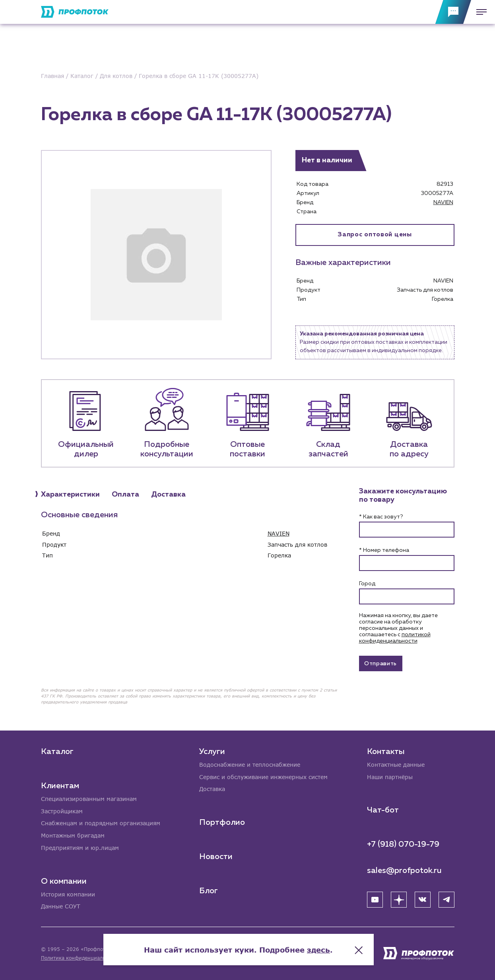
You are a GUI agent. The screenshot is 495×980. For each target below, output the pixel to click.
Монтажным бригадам (73, 835)
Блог (209, 890)
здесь (328, 948)
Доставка (212, 789)
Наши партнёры (390, 776)
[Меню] (479, 12)
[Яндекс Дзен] (399, 899)
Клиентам (60, 785)
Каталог (57, 751)
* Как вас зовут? (381, 517)
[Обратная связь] (453, 12)
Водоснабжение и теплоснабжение (250, 764)
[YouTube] (375, 899)
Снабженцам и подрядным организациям (101, 823)
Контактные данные (396, 764)
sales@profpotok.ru (404, 870)
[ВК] (423, 899)
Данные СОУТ (61, 907)
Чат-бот (383, 810)
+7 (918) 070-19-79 (403, 844)
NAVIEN (443, 203)
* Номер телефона (384, 550)
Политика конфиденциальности (80, 958)
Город (367, 584)
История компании (68, 894)
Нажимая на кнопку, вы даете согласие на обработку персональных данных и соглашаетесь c (398, 628)
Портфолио (222, 822)
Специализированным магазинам (89, 798)
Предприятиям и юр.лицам (80, 848)
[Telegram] (446, 899)
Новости (216, 856)
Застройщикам (62, 811)
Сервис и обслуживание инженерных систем (263, 776)
